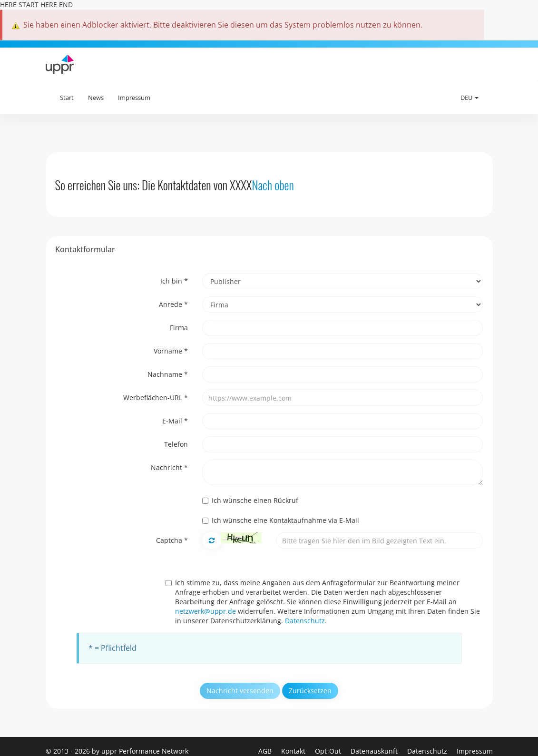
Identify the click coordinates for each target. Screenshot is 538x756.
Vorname (171, 351)
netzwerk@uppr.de (205, 611)
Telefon (176, 444)
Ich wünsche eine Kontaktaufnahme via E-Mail (281, 520)
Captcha (172, 540)
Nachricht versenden (240, 691)
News (96, 98)
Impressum (134, 98)
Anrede (173, 304)
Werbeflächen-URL (156, 398)
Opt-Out (329, 751)
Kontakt (294, 751)
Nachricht (169, 467)
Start (67, 98)
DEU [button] (470, 98)
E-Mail (175, 421)
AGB (266, 751)
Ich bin (174, 281)
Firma (179, 328)
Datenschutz (305, 621)
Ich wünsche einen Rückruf (250, 500)
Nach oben (273, 185)
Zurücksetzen (310, 691)
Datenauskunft (375, 751)
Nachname (168, 374)
